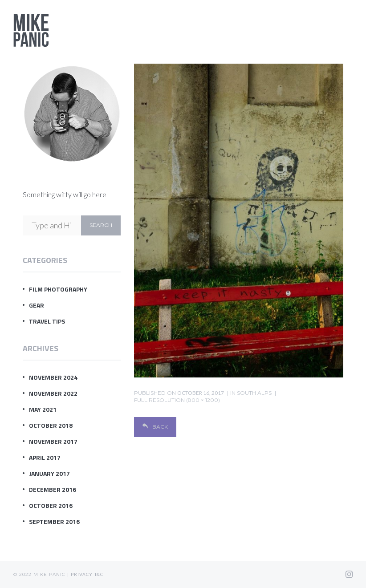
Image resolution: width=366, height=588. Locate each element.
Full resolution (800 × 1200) (177, 400)
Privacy (82, 574)
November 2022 (53, 393)
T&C (99, 574)
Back (155, 427)
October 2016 (51, 505)
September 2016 (54, 521)
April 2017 (45, 457)
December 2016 (53, 489)
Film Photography (58, 289)
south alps (254, 393)
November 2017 (53, 441)
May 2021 (43, 409)
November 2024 (53, 377)
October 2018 (51, 425)
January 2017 (49, 473)
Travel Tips (47, 321)
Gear (37, 305)
